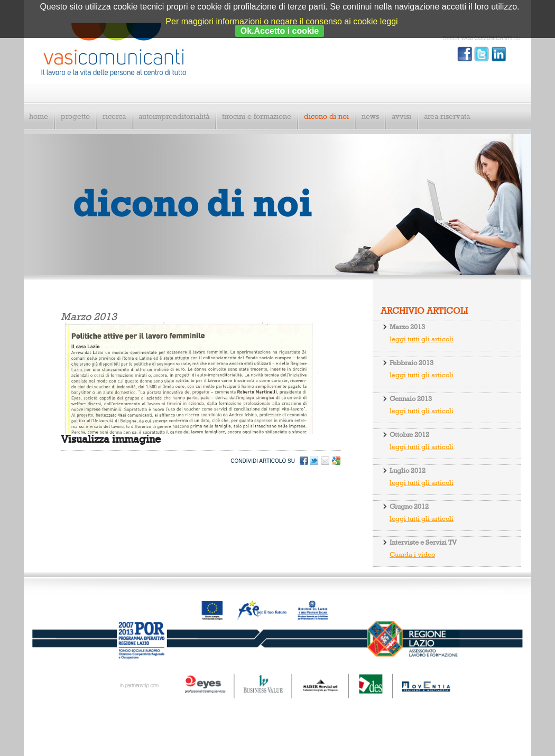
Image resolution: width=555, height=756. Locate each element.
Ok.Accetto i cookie (280, 31)
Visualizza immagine (111, 440)
